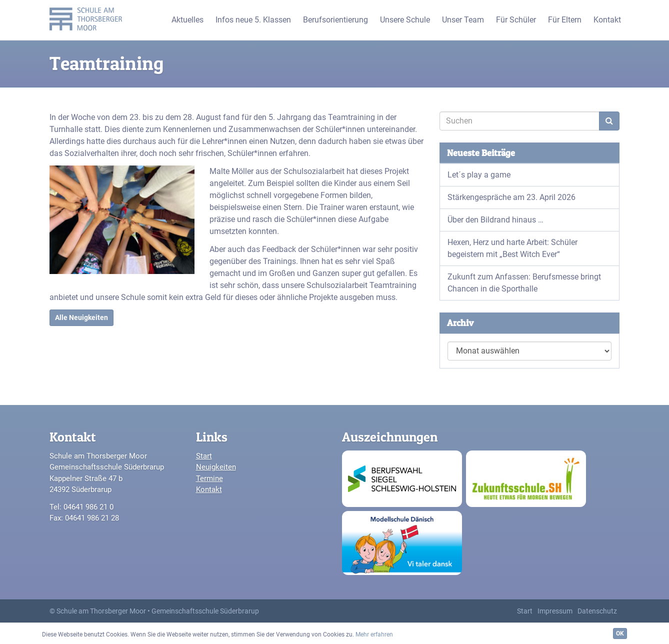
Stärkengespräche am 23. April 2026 (511, 197)
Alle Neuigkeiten (81, 317)
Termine (209, 478)
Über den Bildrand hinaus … (495, 220)
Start (204, 456)
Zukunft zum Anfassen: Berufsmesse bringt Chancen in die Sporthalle (524, 283)
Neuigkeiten (216, 467)
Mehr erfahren (374, 634)
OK (620, 633)
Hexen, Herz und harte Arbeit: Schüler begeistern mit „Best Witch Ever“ (512, 248)
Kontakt (209, 489)
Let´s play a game (479, 175)
